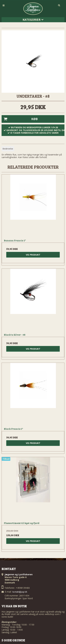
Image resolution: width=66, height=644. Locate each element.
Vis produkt (33, 255)
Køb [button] (20, 119)
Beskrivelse (8, 149)
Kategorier (33, 20)
